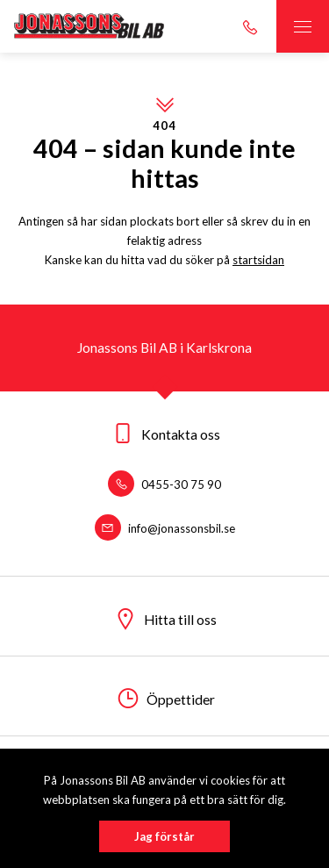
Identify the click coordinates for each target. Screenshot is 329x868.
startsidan (258, 260)
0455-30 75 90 (164, 484)
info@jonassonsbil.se (165, 528)
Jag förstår (164, 836)
